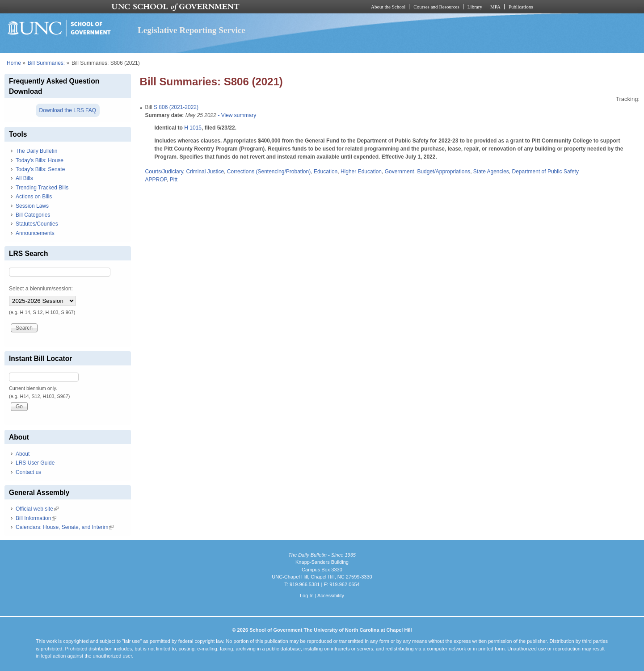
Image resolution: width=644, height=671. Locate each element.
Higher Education (361, 172)
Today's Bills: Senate (40, 169)
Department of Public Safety (545, 172)
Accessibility (331, 596)
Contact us (28, 472)
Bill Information (36, 518)
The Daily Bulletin (36, 151)
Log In (307, 596)
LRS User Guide (35, 463)
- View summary (236, 115)
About (23, 454)
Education (326, 172)
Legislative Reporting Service (192, 30)
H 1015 (193, 128)
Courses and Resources (436, 7)
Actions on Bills (34, 197)
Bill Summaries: (46, 63)
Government (400, 172)
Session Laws (32, 206)
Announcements (35, 233)
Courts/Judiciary (164, 172)
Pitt (174, 180)
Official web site (37, 509)
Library (475, 7)
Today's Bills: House (40, 160)
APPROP (156, 180)
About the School (388, 7)
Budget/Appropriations (444, 172)
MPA (495, 7)
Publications (521, 7)
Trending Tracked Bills (42, 188)
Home (14, 63)
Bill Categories (33, 215)
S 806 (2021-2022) (176, 107)
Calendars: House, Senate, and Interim (65, 527)
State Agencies (491, 172)
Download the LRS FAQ (68, 110)
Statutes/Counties (37, 224)
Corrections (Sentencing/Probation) (269, 172)
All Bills (24, 178)
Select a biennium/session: (41, 289)
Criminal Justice (205, 172)
